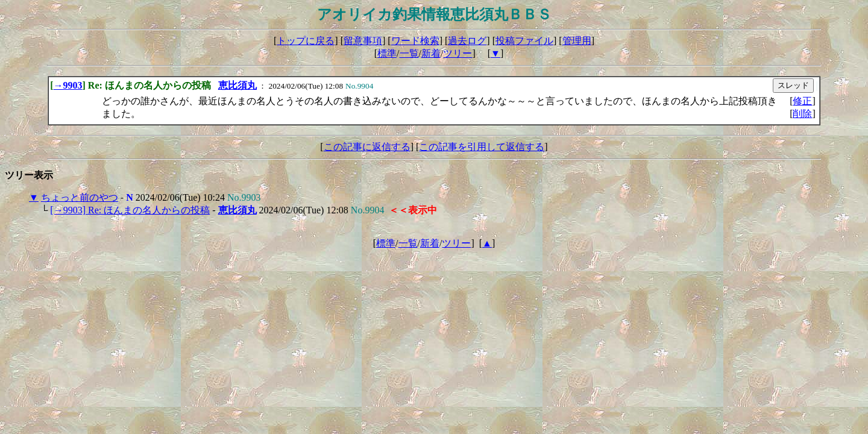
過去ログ (467, 41)
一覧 (409, 53)
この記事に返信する (367, 147)
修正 (802, 101)
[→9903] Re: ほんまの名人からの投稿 (130, 210)
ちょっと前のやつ (80, 197)
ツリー (458, 53)
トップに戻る (306, 41)
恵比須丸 (237, 85)
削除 (802, 114)
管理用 (577, 41)
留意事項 (363, 41)
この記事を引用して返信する (482, 147)
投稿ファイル (524, 41)
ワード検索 (415, 41)
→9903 (68, 85)
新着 (431, 53)
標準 (387, 53)
